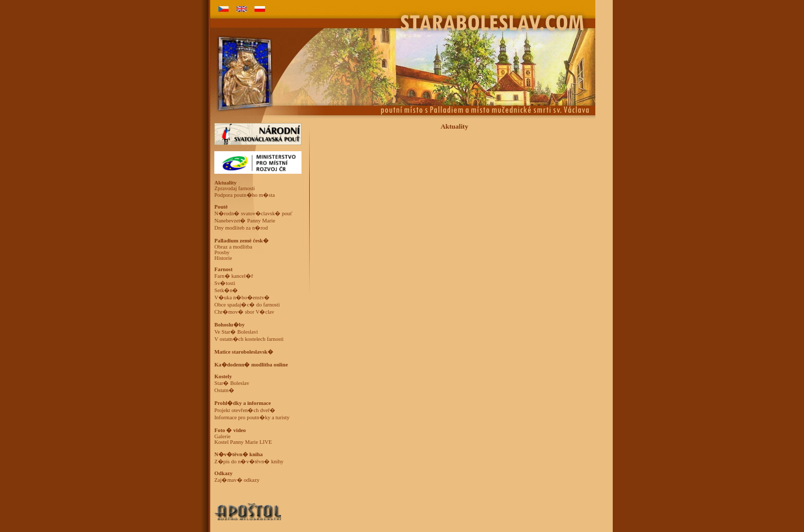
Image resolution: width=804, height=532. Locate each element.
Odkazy (224, 473)
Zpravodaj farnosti (235, 188)
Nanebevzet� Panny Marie (245, 221)
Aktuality (225, 183)
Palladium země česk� (242, 241)
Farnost (224, 269)
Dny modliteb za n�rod (241, 228)
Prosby (222, 252)
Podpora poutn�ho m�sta (245, 195)
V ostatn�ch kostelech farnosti (249, 339)
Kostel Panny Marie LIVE (243, 442)
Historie (223, 258)
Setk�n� (226, 290)
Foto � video (230, 430)
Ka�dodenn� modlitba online (251, 365)
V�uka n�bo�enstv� (242, 298)
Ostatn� (224, 390)
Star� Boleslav (232, 383)
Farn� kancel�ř (234, 276)
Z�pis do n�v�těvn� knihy (249, 462)
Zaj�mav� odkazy (237, 480)
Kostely (223, 376)
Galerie (222, 436)
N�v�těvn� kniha (238, 454)
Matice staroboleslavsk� (244, 352)
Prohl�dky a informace (243, 403)
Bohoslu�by (229, 325)
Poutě (221, 207)
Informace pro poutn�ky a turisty (252, 417)
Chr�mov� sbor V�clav (244, 312)
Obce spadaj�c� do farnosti (247, 305)
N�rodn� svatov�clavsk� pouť (253, 213)
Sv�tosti (225, 283)
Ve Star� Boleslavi (236, 332)
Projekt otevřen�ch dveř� (245, 410)
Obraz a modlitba (233, 247)
